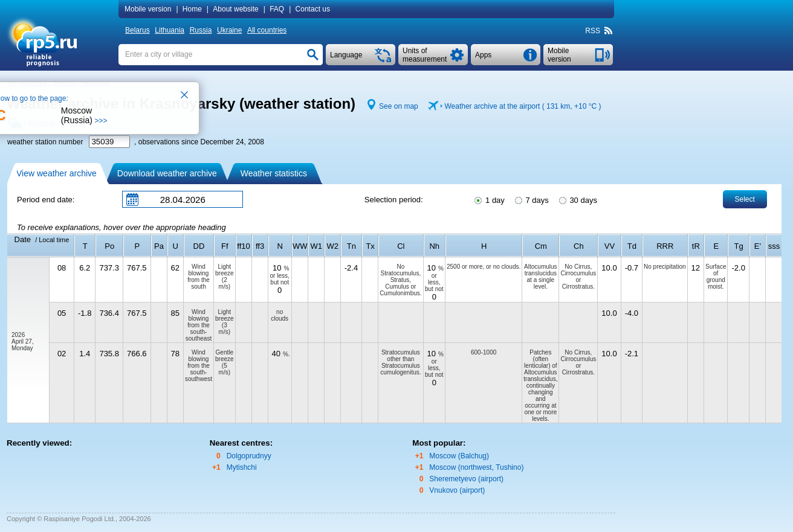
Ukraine (229, 30)
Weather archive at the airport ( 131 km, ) (523, 106)
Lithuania (170, 30)
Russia (201, 30)
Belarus (138, 30)
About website (235, 9)
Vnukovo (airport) (457, 490)
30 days (577, 199)
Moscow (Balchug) (459, 456)
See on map (399, 106)
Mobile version (148, 9)
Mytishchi (242, 467)
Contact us (313, 9)
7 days (531, 199)
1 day (488, 199)
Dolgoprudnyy (249, 456)
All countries (267, 30)
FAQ (277, 9)
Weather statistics (274, 173)
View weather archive (57, 173)
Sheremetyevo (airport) (466, 479)
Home (192, 9)
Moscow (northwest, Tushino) (476, 467)
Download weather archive (167, 173)
